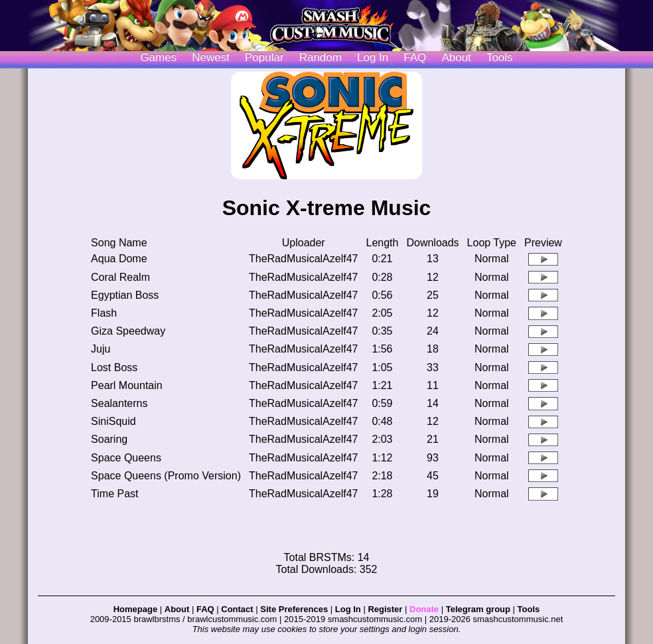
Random (321, 57)
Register (385, 609)
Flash (104, 313)
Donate (424, 609)
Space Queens (126, 458)
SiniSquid (113, 421)
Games (158, 57)
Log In (348, 609)
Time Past (114, 494)
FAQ (415, 57)
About (456, 57)
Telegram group (478, 609)
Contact (237, 609)
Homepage (135, 609)
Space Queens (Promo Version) (166, 476)
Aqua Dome (119, 259)
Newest (211, 57)
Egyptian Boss (125, 295)
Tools (500, 57)
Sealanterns (119, 403)
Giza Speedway (128, 331)
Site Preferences (294, 609)
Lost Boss (114, 367)
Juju (101, 349)
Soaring (109, 439)
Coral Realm (120, 277)
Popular (264, 57)
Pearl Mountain (127, 385)
